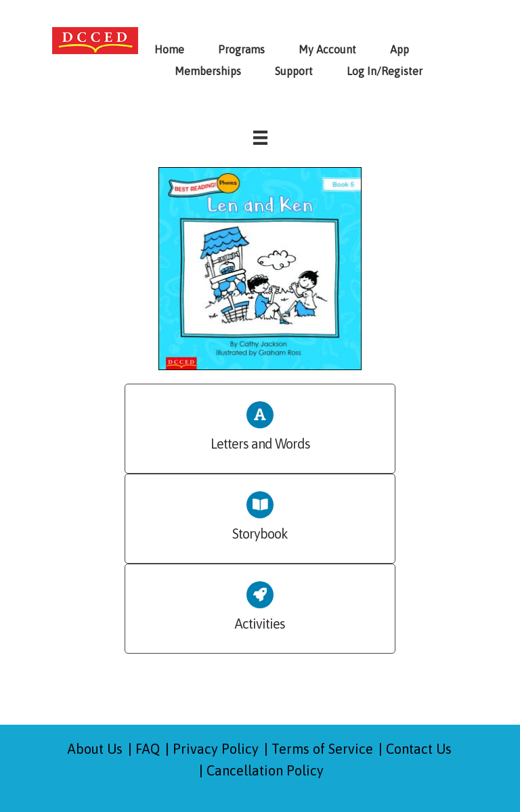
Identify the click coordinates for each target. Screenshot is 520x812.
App (399, 49)
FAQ (148, 749)
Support (294, 71)
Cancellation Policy (265, 770)
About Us (95, 749)
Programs (241, 49)
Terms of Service (322, 749)
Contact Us (419, 749)
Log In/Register (385, 71)
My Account (327, 49)
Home (169, 49)
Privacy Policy (216, 749)
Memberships (208, 71)
